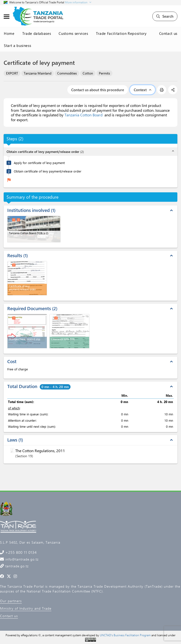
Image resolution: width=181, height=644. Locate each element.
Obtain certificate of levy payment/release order (48, 171)
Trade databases (37, 33)
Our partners (11, 601)
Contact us (168, 33)
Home (9, 33)
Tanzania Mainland (38, 73)
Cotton (88, 73)
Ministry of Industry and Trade (26, 608)
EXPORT (12, 73)
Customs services (73, 33)
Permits (104, 73)
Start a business (17, 45)
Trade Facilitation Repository (121, 33)
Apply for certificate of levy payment (39, 163)
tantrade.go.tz (16, 566)
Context (142, 90)
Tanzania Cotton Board (83, 115)
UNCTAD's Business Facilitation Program (125, 635)
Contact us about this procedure (98, 90)
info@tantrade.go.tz (21, 559)
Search (165, 16)
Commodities (67, 73)
